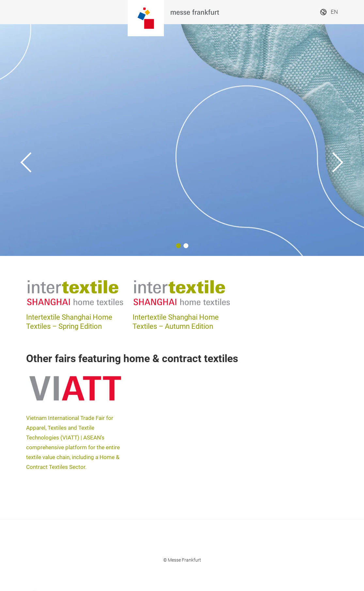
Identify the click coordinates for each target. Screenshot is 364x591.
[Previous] (26, 140)
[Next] (338, 140)
